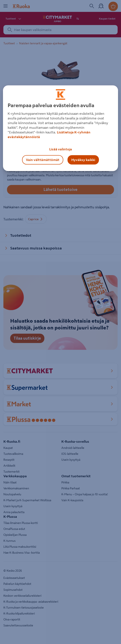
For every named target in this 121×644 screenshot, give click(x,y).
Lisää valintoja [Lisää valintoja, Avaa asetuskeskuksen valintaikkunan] (61, 149)
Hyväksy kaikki (83, 160)
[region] (60, 128)
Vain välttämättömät (43, 160)
